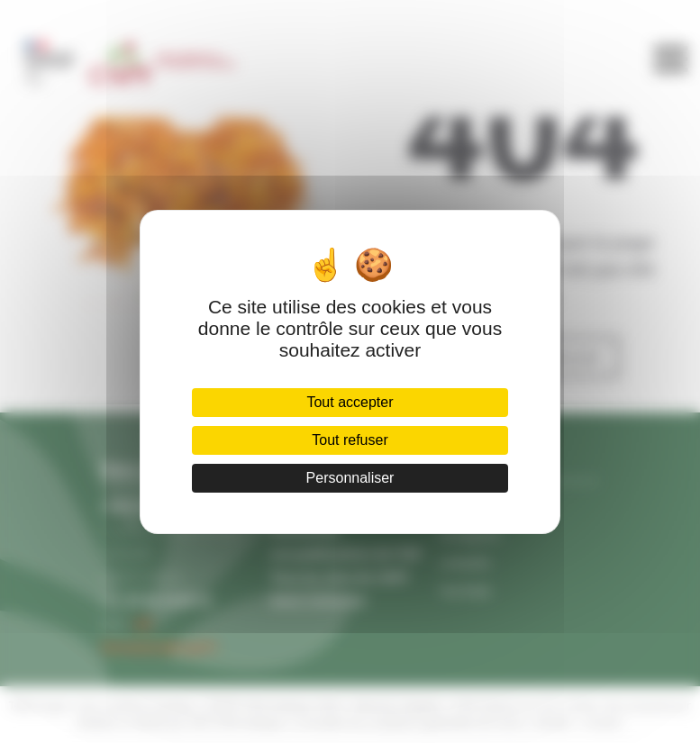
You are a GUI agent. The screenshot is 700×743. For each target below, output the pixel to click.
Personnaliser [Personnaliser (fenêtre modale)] (350, 478)
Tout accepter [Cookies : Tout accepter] (350, 402)
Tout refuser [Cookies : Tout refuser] (350, 440)
